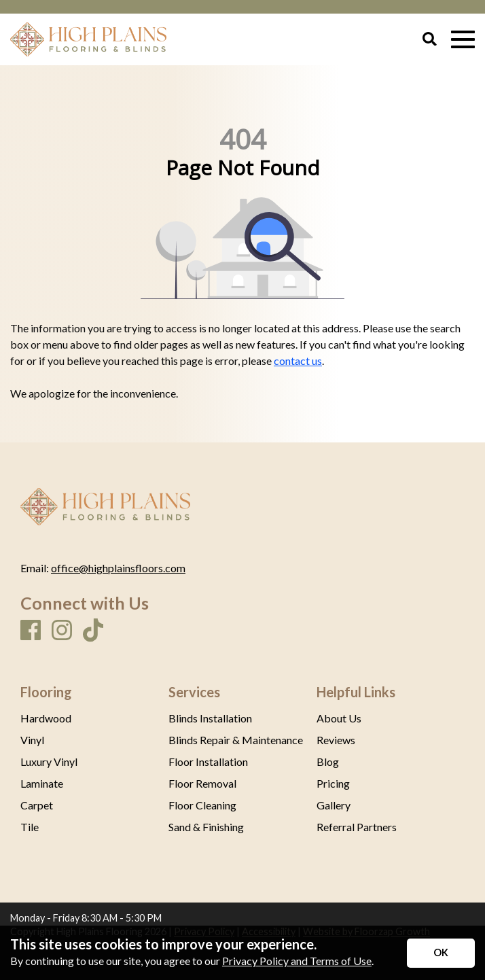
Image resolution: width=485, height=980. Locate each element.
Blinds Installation (210, 718)
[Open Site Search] (430, 40)
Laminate (42, 784)
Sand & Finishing (206, 827)
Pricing (333, 784)
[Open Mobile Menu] (463, 40)
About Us (339, 718)
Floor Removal (202, 784)
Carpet (37, 805)
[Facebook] (31, 631)
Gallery (334, 805)
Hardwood (46, 718)
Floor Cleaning (202, 805)
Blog (328, 762)
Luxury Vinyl (49, 762)
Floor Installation (208, 762)
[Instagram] (62, 631)
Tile (30, 827)
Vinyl (32, 740)
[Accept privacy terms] (441, 953)
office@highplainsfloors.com (118, 568)
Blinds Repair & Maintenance (236, 740)
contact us (298, 361)
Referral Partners (357, 827)
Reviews (336, 740)
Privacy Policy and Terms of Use (297, 961)
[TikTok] (93, 631)
